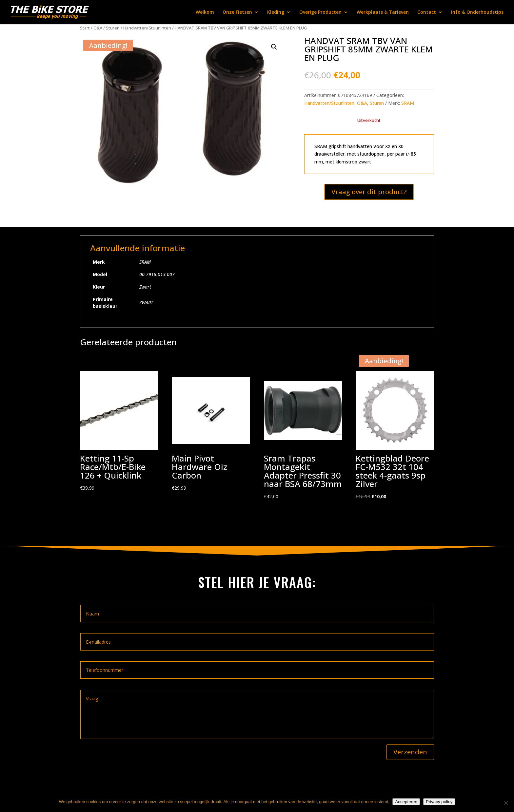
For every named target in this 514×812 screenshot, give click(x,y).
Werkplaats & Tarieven (383, 12)
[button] (274, 47)
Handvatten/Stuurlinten (147, 28)
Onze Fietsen (237, 12)
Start (85, 28)
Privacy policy (439, 802)
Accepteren (406, 802)
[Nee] (506, 803)
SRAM (408, 103)
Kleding (276, 12)
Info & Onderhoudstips (477, 12)
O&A (98, 28)
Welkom (205, 12)
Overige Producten (320, 12)
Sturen (113, 28)
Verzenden (410, 752)
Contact (427, 12)
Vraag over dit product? (369, 192)
